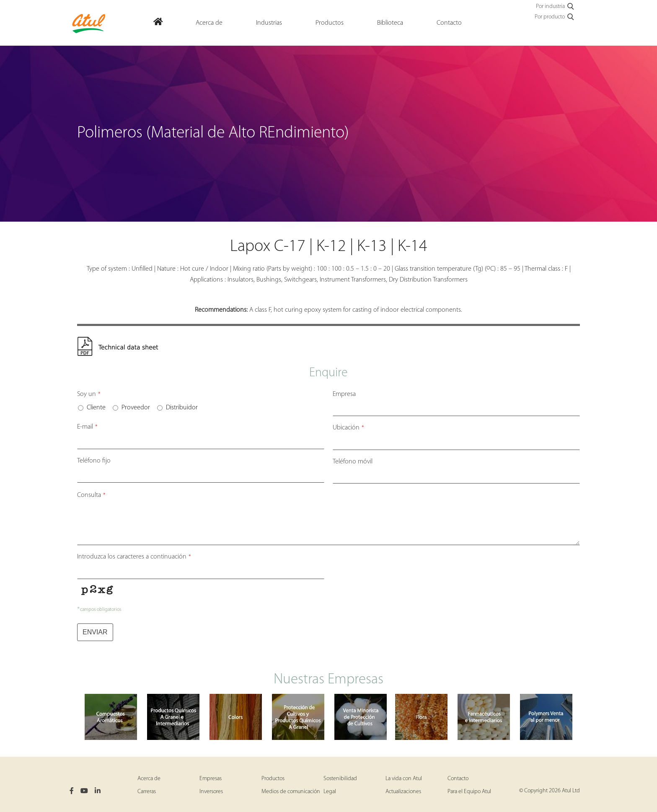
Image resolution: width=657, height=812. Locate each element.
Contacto (458, 779)
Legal (330, 792)
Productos (273, 779)
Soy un (89, 394)
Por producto (555, 17)
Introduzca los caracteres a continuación (134, 557)
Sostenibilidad (340, 779)
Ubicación (348, 428)
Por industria (555, 7)
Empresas (211, 779)
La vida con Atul (404, 779)
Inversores (211, 792)
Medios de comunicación (291, 792)
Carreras (147, 792)
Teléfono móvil (353, 462)
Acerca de (149, 779)
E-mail (87, 427)
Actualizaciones (403, 792)
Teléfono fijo (94, 461)
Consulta (91, 495)
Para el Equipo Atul (469, 792)
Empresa (344, 394)
